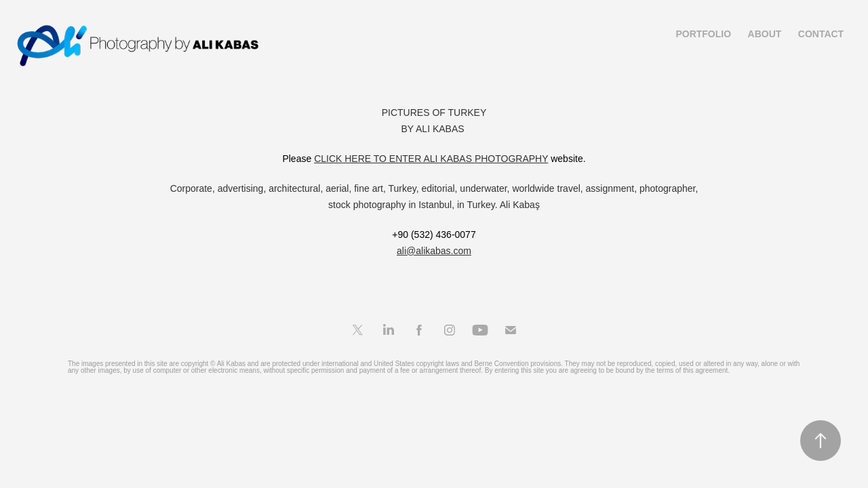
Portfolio (703, 34)
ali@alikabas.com (434, 251)
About (765, 34)
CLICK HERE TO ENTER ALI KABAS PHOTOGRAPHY (431, 159)
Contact (821, 34)
